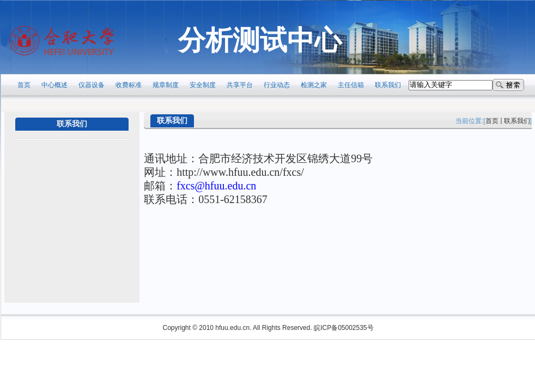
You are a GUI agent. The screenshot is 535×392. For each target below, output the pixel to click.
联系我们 (517, 121)
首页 (492, 121)
